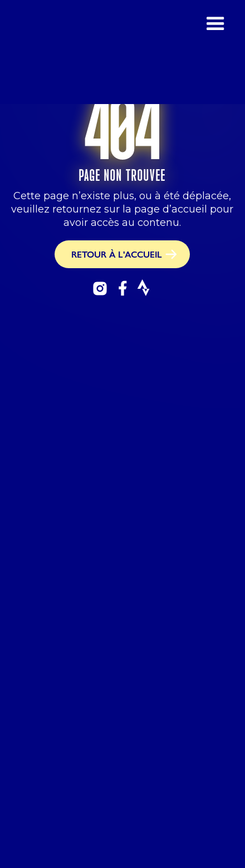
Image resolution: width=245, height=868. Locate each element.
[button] (215, 52)
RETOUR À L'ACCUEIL (117, 254)
